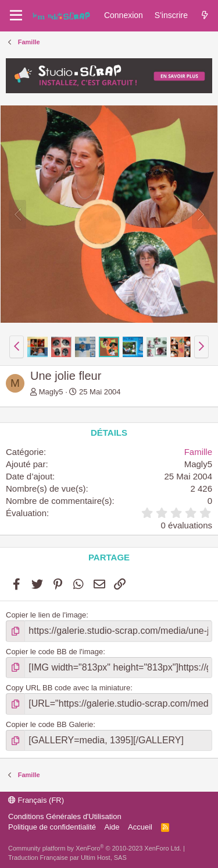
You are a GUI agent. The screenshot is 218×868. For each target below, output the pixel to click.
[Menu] (16, 16)
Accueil (140, 827)
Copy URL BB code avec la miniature (68, 688)
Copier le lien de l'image (46, 615)
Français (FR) (36, 800)
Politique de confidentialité (52, 827)
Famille (198, 452)
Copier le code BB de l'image (54, 652)
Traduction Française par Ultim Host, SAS (67, 858)
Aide (112, 827)
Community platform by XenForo (95, 848)
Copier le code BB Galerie (49, 724)
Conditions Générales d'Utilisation (65, 816)
